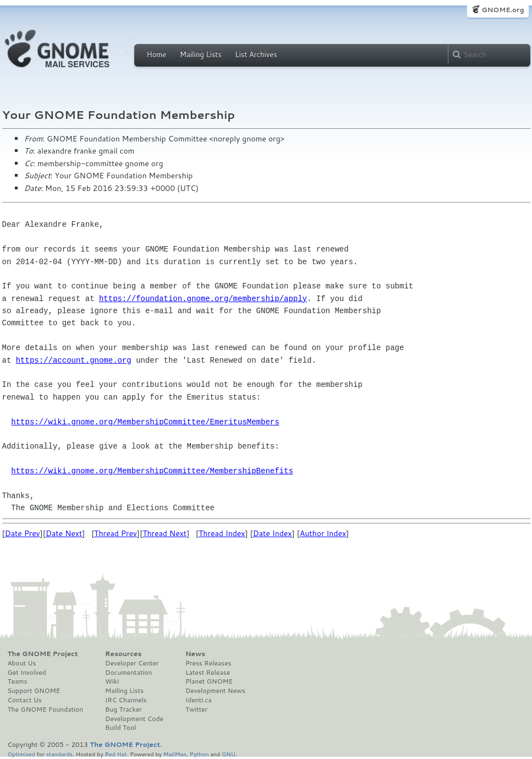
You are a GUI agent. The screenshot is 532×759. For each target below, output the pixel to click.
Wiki (112, 681)
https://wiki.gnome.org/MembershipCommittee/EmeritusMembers (145, 422)
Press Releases (208, 663)
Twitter (196, 709)
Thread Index (222, 533)
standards (59, 754)
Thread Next (164, 533)
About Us (22, 663)
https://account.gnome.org (74, 360)
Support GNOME (34, 691)
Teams (18, 681)
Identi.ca (199, 700)
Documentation (128, 673)
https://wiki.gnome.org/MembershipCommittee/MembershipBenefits (152, 471)
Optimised (21, 754)
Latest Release (208, 673)
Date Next (64, 533)
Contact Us (25, 700)
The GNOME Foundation (46, 709)
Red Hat (116, 754)
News (195, 654)
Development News (215, 691)
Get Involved (27, 673)
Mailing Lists (201, 54)
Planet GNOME (209, 681)
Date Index (273, 533)
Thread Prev (116, 533)
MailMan (175, 754)
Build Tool (120, 728)
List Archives (256, 54)
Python (199, 754)
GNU (229, 754)
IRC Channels (126, 700)
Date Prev (23, 533)
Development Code (134, 719)
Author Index (323, 533)
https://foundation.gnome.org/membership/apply (203, 299)
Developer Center (132, 663)
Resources (123, 654)
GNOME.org (503, 10)
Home (157, 54)
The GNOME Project (43, 654)
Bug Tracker (124, 709)
